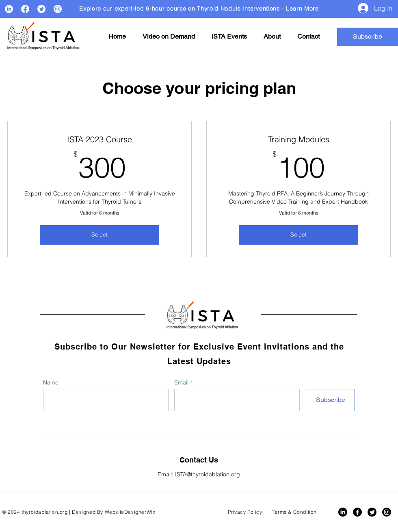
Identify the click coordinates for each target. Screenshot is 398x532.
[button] (169, 37)
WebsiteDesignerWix (130, 512)
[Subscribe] (330, 400)
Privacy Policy (245, 512)
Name (51, 382)
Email (182, 382)
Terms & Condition (295, 512)
